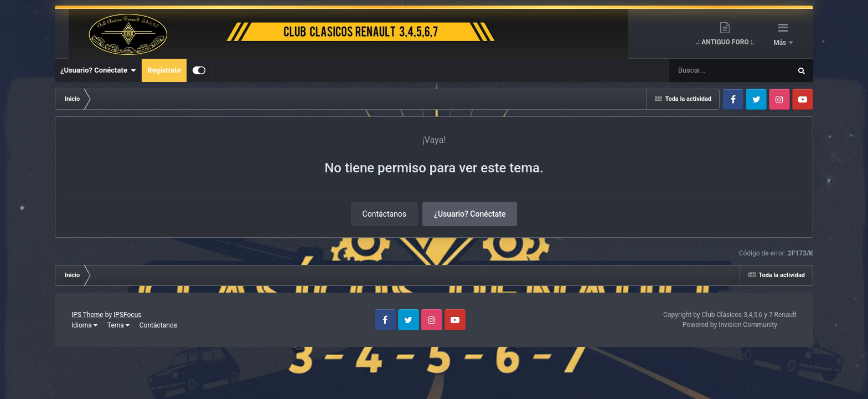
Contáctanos (385, 214)
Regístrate (164, 70)
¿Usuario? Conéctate (98, 70)
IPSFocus (127, 315)
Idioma (84, 325)
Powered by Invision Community (730, 325)
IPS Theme (87, 315)
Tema (118, 325)
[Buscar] (697, 70)
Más (781, 43)
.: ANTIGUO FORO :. (725, 42)
